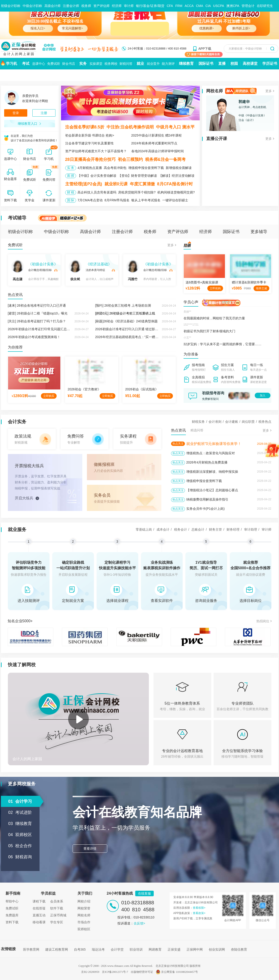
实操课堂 (96, 64)
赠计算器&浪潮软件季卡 (249, 282)
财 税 (71, 192)
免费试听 (54, 64)
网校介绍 (84, 901)
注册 (44, 113)
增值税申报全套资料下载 (146, 168)
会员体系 (57, 901)
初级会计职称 (11, 6)
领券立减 (261, 288)
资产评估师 (101, 6)
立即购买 (49, 396)
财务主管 (215, 529)
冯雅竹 (133, 270)
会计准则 (215, 422)
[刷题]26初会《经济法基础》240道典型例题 (127, 321)
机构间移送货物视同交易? (176, 192)
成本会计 (163, 529)
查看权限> (199, 908)
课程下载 (39, 901)
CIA (208, 6)
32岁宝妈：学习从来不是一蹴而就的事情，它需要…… (223, 344)
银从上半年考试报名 (146, 200)
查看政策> (199, 913)
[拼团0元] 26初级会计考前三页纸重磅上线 (125, 313)
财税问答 (126, 64)
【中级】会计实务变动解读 (97, 176)
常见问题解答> (73, 28)
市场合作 (84, 922)
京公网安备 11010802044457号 (177, 972)
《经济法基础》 (99, 264)
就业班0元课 (116, 184)
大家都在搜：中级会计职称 (245, 49)
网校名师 (215, 91)
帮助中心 (12, 901)
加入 (263, 395)
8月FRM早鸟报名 (117, 200)
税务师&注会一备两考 (165, 159)
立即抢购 (215, 288)
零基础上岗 (144, 529)
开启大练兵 (24, 498)
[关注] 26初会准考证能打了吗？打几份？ (37, 321)
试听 (56, 270)
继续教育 (186, 64)
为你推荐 (15, 347)
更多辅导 (259, 232)
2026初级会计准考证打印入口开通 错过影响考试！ (132, 329)
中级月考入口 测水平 (175, 127)
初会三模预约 (130, 159)
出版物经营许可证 (142, 972)
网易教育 (155, 949)
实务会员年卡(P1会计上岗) (205, 509)
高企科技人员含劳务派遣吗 (97, 192)
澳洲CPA (233, 6)
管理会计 (248, 6)
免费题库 (12, 915)
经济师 (117, 6)
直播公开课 (217, 139)
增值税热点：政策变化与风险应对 (211, 453)
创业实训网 (217, 949)
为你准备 (191, 354)
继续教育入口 (29, 124)
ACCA (189, 6)
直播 (222, 64)
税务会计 (181, 529)
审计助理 (251, 529)
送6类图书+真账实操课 (202, 282)
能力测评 (168, 64)
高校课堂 (250, 64)
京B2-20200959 (90, 972)
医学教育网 (31, 949)
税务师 (86, 6)
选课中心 (39, 64)
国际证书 (206, 64)
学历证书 (270, 64)
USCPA (219, 6)
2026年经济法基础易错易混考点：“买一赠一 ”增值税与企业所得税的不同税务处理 (154, 337)
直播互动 (39, 915)
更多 (269, 91)
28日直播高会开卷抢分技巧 (90, 159)
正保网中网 (195, 949)
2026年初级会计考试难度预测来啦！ (34, 337)
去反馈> (139, 923)
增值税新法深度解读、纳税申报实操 (212, 472)
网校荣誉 (84, 908)
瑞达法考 (98, 949)
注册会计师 (71, 6)
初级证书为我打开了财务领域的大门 (209, 331)
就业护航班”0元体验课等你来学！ (214, 444)
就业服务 (17, 529)
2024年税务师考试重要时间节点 (154, 143)
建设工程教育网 (57, 949)
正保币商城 (58, 915)
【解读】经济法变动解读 (177, 176)
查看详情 (90, 849)
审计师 (129, 6)
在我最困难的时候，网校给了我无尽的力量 (214, 318)
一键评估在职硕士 (175, 200)
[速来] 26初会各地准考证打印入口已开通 (37, 305)
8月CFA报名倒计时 (175, 184)
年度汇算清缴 (142, 184)
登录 (16, 113)
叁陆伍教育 (239, 949)
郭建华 (244, 102)
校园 (234, 64)
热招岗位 (263, 621)
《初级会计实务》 (43, 264)
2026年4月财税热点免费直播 (207, 462)
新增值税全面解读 (179, 168)
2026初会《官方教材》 (84, 389)
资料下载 (12, 922)
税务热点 (265, 422)
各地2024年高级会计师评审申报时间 (158, 151)
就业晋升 (153, 64)
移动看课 (39, 922)
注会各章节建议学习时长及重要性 (89, 143)
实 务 (71, 168)
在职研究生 (265, 6)
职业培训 (136, 949)
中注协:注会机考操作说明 (130, 127)
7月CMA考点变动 (90, 200)
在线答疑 (39, 908)
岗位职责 (248, 422)
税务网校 (111, 64)
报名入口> (38, 28)
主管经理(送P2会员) (84, 184)
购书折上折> (241, 28)
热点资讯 (15, 295)
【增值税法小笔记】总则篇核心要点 (212, 490)
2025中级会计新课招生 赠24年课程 (157, 135)
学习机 (12, 64)
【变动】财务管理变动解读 (138, 176)
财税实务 (198, 422)
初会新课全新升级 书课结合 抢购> (90, 135)
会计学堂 (117, 949)
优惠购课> (207, 28)
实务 (83, 64)
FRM (179, 6)
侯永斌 (75, 270)
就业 (140, 64)
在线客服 (144, 893)
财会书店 (69, 64)
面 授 (71, 176)
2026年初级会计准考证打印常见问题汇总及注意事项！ (47, 329)
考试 (26, 64)
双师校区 (84, 929)
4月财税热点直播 (90, 168)
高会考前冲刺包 (115, 168)
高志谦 (18, 270)
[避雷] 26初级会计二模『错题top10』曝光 (38, 313)
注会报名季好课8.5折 (85, 127)
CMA (200, 6)
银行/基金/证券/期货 (150, 6)
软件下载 (57, 908)
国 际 (71, 200)
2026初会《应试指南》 (142, 389)
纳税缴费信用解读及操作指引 (207, 499)
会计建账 (232, 422)
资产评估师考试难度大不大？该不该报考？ (96, 151)
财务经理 (233, 529)
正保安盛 (174, 949)
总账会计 (198, 529)
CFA (170, 6)
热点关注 (178, 444)
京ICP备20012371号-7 (115, 972)
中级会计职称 (32, 6)
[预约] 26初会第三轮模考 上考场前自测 (123, 305)
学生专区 (57, 922)
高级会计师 (52, 6)
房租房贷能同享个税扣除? (137, 192)
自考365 (80, 949)
